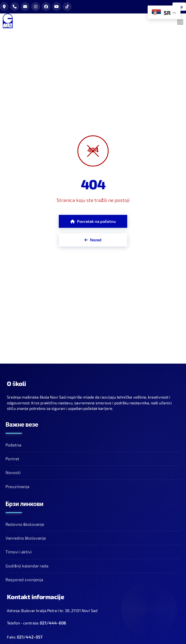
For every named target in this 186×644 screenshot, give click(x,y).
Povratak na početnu (93, 221)
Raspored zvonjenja (24, 580)
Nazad (93, 240)
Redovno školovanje (25, 524)
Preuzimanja (17, 486)
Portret (12, 459)
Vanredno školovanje (26, 538)
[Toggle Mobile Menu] (180, 22)
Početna (13, 445)
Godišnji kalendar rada (27, 566)
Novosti (13, 472)
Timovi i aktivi (19, 552)
